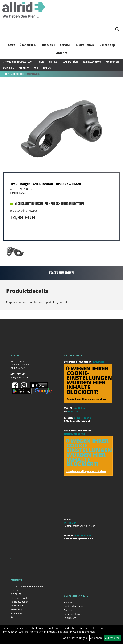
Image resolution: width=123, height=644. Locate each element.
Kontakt (68, 603)
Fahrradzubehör (92, 62)
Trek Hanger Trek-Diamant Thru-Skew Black (46, 184)
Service (66, 45)
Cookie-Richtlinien (84, 632)
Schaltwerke (34, 74)
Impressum (70, 618)
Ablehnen (96, 638)
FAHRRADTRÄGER (70, 62)
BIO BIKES (53, 62)
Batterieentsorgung (74, 614)
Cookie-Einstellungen (74, 638)
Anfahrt (61, 53)
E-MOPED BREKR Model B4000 (17, 62)
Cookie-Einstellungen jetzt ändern (86, 399)
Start (11, 45)
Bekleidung (8, 68)
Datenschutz (71, 610)
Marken (47, 68)
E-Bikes (40, 62)
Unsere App (107, 45)
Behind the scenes (74, 606)
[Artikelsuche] (117, 29)
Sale (36, 68)
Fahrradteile (112, 62)
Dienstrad (49, 45)
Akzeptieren (112, 638)
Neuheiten (24, 68)
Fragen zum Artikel (62, 273)
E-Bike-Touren (85, 45)
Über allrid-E (28, 45)
